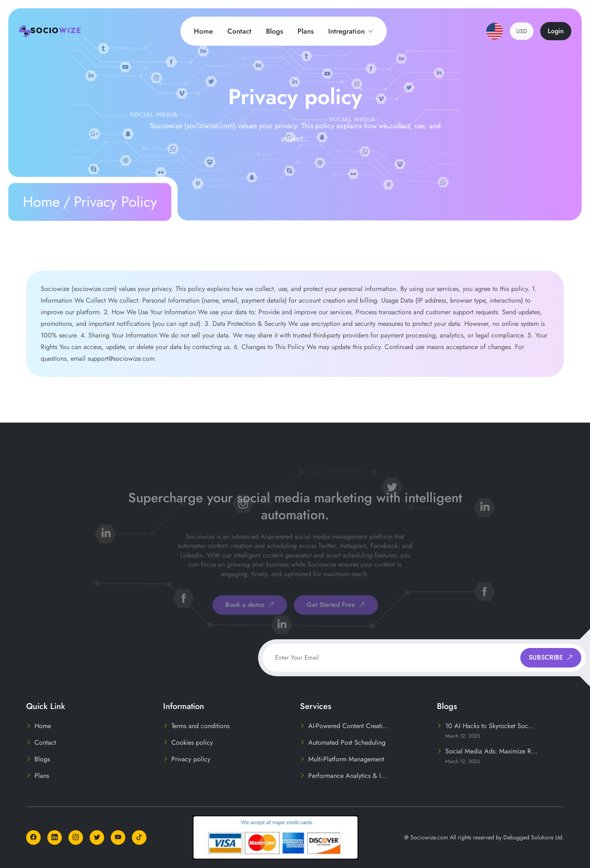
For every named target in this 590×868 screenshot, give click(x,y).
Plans (306, 31)
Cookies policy (192, 742)
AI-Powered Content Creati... (349, 726)
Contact (239, 31)
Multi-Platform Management (346, 759)
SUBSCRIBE (551, 657)
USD (522, 31)
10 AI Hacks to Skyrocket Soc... (490, 726)
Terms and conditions (200, 726)
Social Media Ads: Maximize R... (491, 751)
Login (556, 31)
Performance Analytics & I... (348, 776)
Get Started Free (336, 618)
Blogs (274, 31)
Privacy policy (191, 759)
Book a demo (250, 618)
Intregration (351, 31)
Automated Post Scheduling (347, 742)
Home (203, 31)
